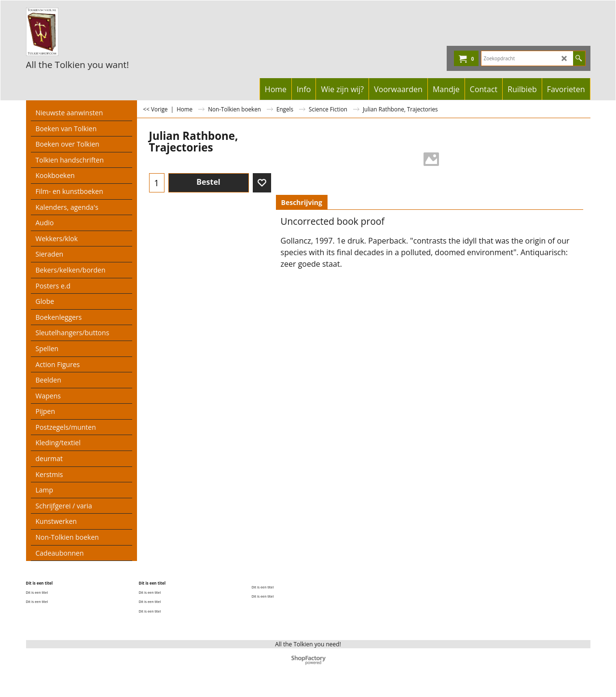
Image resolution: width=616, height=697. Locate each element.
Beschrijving (302, 202)
